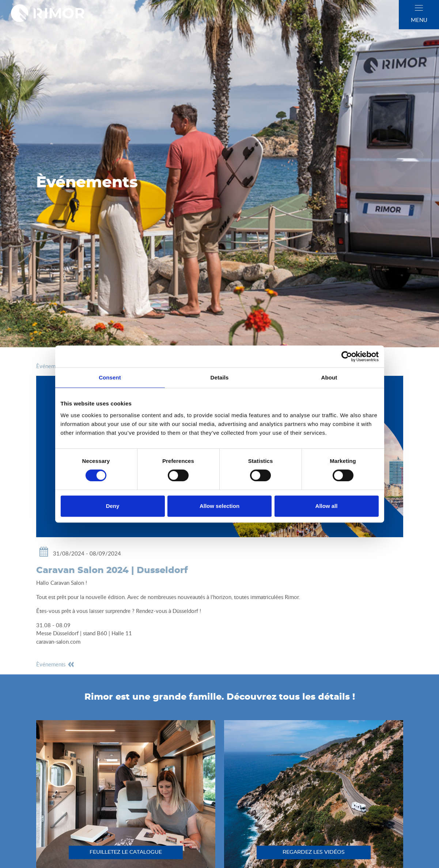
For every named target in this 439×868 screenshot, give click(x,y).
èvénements (55, 664)
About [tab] (329, 377)
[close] (419, 8)
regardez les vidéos (314, 852)
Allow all (327, 506)
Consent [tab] (110, 377)
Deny (113, 506)
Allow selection (219, 506)
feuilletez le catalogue (126, 852)
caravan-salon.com (58, 641)
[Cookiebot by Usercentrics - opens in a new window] (347, 356)
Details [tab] (220, 377)
